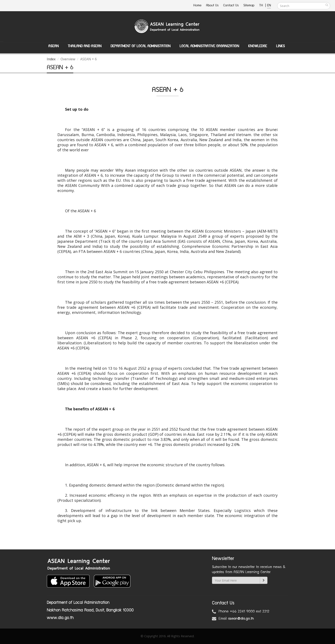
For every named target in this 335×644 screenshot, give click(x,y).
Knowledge (258, 46)
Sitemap (249, 5)
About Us (212, 5)
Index (51, 59)
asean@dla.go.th (241, 619)
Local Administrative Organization (209, 46)
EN (269, 5)
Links (280, 46)
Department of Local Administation (141, 46)
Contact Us (231, 5)
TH (262, 5)
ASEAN (53, 46)
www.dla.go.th (60, 618)
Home (197, 5)
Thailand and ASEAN (85, 46)
